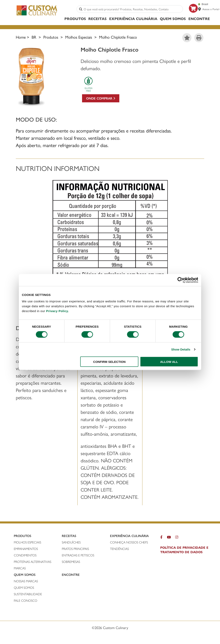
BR (34, 37)
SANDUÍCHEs (71, 542)
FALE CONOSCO (26, 601)
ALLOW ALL (169, 362)
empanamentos (26, 549)
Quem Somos (173, 19)
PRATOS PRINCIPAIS (75, 549)
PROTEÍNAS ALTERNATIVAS (33, 562)
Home (21, 37)
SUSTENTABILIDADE (28, 594)
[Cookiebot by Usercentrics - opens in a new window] (180, 280)
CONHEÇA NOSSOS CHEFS (129, 542)
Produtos (75, 19)
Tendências (119, 549)
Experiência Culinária (133, 19)
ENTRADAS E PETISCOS (78, 555)
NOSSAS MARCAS (26, 581)
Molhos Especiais (79, 37)
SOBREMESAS (71, 562)
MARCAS (20, 568)
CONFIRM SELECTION (109, 362)
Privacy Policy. (57, 311)
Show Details (181, 349)
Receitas (97, 19)
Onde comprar (101, 98)
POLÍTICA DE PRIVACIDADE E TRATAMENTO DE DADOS (184, 550)
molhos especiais (27, 542)
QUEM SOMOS (24, 588)
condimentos (25, 555)
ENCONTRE (199, 19)
